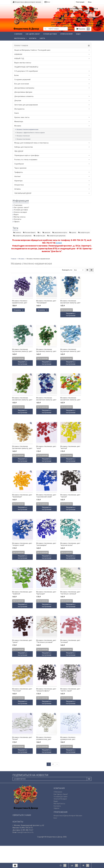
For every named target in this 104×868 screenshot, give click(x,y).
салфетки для (39, 236)
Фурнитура (18, 181)
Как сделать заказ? (33, 34)
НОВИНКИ (18, 54)
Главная (14, 259)
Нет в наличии (67, 310)
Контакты (33, 38)
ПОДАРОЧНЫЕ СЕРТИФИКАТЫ (26, 67)
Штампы (18, 189)
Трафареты (19, 172)
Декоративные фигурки (23, 92)
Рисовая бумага (29, 232)
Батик (17, 75)
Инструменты (19, 109)
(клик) (59, 243)
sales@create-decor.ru (25, 832)
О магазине (18, 34)
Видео (78, 34)
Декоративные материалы (24, 88)
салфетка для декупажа (22, 236)
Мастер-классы (20, 38)
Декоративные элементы (24, 96)
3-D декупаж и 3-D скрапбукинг (26, 71)
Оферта (42, 38)
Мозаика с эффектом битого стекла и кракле (30, 133)
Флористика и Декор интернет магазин (27, 2)
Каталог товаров (21, 45)
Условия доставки (50, 34)
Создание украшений (22, 80)
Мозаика (18, 126)
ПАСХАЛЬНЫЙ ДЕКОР (23, 193)
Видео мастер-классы (23, 63)
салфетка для (84, 232)
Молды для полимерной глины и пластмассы (31, 143)
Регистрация (80, 2)
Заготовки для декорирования (26, 105)
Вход (90, 2)
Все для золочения (22, 84)
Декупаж (18, 101)
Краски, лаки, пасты (22, 117)
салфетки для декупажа (56, 236)
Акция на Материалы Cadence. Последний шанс (32, 50)
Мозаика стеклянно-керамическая (26, 129)
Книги (17, 113)
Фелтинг (18, 176)
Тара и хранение (20, 168)
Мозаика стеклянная (22, 136)
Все (79, 270)
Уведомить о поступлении (71, 314)
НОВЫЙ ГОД (19, 59)
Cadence (17, 232)
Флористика (19, 185)
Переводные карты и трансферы (27, 155)
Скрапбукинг (19, 164)
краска (73, 232)
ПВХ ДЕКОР (19, 151)
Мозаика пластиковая (22, 139)
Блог (47, 2)
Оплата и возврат (66, 34)
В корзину (18, 310)
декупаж (46, 232)
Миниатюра (19, 122)
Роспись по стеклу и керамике (26, 160)
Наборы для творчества (24, 147)
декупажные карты (60, 232)
